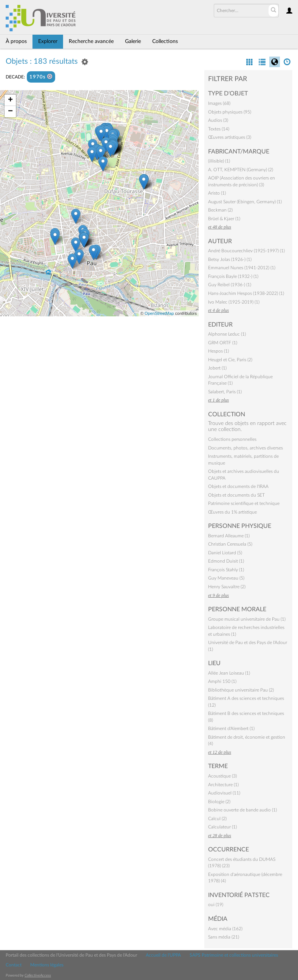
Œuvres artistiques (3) (230, 137)
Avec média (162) (225, 929)
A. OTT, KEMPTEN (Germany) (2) (241, 170)
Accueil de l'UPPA (163, 955)
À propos (16, 41)
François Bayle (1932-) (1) (233, 276)
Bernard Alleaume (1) (229, 536)
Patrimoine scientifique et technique (244, 503)
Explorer (48, 41)
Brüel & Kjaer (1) (224, 219)
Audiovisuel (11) (224, 793)
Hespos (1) (218, 351)
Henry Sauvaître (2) (227, 587)
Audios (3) (218, 120)
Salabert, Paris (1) (225, 392)
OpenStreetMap (159, 313)
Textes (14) (219, 129)
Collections (165, 41)
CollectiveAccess (38, 975)
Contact (14, 965)
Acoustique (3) (222, 776)
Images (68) (219, 103)
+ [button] (10, 100)
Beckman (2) (220, 210)
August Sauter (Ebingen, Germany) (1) (245, 202)
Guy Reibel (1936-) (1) (230, 285)
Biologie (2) (219, 802)
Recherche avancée (91, 41)
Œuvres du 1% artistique (232, 512)
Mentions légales (47, 965)
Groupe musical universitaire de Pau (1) (247, 619)
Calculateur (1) (222, 827)
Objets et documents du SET (236, 495)
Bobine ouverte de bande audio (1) (242, 810)
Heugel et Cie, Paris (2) (230, 360)
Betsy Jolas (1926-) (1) (230, 259)
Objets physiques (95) (230, 112)
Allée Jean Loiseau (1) (229, 673)
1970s (41, 77)
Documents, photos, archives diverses (246, 448)
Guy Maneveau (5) (226, 578)
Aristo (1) (217, 193)
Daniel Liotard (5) (225, 553)
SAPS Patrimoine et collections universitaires (234, 955)
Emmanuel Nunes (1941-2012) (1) (242, 268)
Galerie (133, 41)
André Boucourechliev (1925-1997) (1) (246, 251)
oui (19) (216, 905)
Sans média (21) (224, 937)
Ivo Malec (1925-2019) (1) (234, 302)
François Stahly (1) (226, 570)
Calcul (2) (217, 819)
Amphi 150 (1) (222, 681)
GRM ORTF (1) (223, 343)
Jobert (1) (217, 368)
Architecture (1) (223, 785)
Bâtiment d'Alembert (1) (231, 728)
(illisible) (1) (219, 161)
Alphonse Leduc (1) (227, 334)
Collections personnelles (232, 439)
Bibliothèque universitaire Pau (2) (241, 690)
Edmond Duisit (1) (226, 561)
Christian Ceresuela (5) (230, 544)
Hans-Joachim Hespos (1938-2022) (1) (246, 293)
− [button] (10, 112)
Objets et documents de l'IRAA (238, 486)
